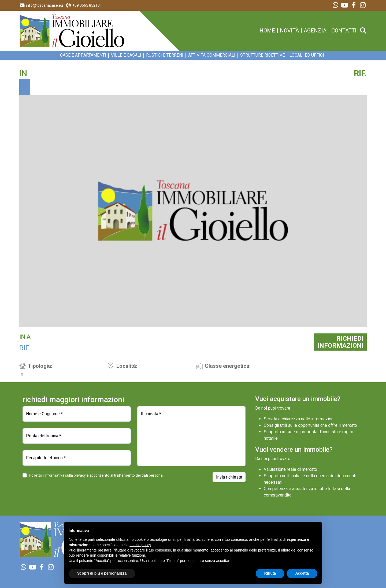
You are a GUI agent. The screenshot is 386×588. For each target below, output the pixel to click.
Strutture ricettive (262, 55)
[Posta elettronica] (77, 436)
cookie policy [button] (140, 545)
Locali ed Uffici (307, 55)
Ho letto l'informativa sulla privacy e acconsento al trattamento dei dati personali (97, 475)
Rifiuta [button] (270, 573)
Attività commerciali (212, 55)
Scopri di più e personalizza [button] (102, 573)
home (267, 31)
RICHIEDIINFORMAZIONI (340, 342)
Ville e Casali (126, 55)
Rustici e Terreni (165, 55)
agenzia (315, 31)
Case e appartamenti (83, 55)
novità (289, 31)
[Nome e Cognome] (77, 414)
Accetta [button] (302, 573)
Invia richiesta (229, 477)
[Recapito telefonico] (77, 458)
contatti (344, 31)
